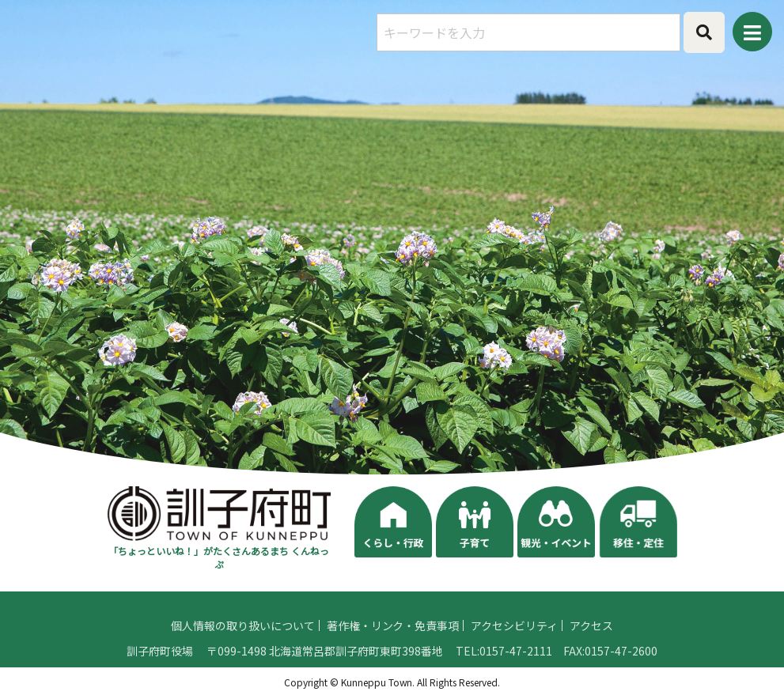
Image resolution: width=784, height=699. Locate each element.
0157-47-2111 (516, 669)
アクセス (591, 644)
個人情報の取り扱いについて (243, 644)
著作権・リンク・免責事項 (393, 644)
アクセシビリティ (514, 644)
